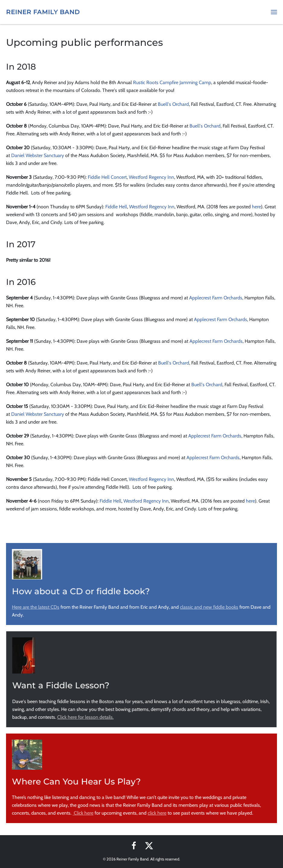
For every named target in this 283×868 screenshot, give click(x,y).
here (256, 207)
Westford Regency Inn (151, 177)
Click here (83, 813)
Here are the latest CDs (35, 607)
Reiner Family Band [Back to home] (43, 12)
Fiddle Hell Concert (107, 177)
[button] (274, 12)
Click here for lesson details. (85, 717)
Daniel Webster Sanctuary (38, 155)
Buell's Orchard (173, 104)
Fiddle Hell (116, 207)
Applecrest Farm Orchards (216, 298)
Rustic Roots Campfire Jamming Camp (172, 82)
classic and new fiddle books (209, 607)
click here (157, 813)
